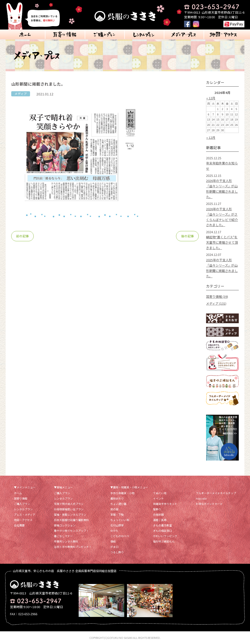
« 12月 (211, 98)
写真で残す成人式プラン (69, 504)
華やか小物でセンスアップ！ (71, 531)
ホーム (18, 493)
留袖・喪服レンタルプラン (70, 514)
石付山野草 (117, 525)
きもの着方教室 (162, 525)
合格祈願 (158, 514)
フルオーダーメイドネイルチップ (216, 493)
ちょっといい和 (120, 520)
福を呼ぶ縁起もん (164, 541)
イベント (158, 498)
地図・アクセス (23, 520)
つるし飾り (117, 552)
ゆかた (114, 531)
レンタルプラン (23, 509)
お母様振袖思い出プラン (69, 509)
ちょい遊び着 (118, 504)
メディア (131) (216, 303)
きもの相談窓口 (162, 531)
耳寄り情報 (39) (217, 297)
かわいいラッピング (165, 536)
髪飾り (157, 509)
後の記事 (187, 236)
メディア (21, 94)
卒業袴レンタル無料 (66, 541)
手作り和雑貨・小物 (122, 493)
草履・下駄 (117, 514)
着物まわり (117, 498)
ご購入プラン (22, 504)
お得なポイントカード (209, 504)
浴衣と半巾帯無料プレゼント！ (73, 547)
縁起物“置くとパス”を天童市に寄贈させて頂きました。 (222, 242)
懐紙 (113, 541)
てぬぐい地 (160, 493)
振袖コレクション (65, 525)
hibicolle (201, 498)
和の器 (114, 509)
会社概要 (19, 525)
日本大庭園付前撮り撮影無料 (71, 520)
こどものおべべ (120, 536)
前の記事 (22, 236)
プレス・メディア (25, 514)
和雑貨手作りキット (165, 504)
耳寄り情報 (21, 498)
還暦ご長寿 (160, 520)
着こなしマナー (63, 536)
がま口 (114, 547)
